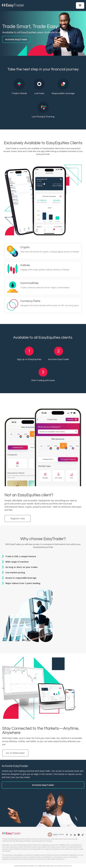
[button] (80, 5)
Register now (18, 518)
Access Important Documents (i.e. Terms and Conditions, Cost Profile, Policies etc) (43, 866)
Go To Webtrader (15, 753)
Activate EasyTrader (16, 39)
